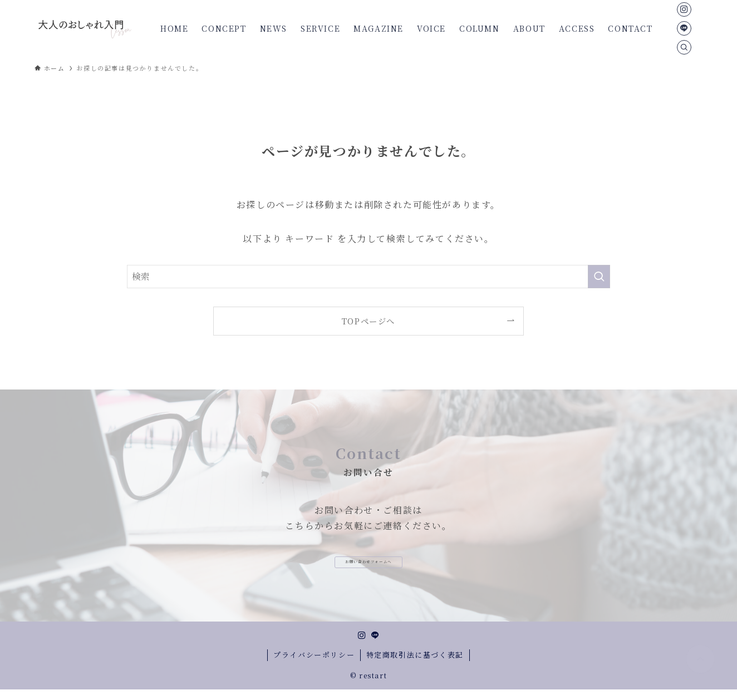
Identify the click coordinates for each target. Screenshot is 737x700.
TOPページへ (368, 321)
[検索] (684, 47)
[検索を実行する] (599, 277)
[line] (684, 28)
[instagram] (684, 9)
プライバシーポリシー (314, 665)
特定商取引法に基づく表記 (415, 665)
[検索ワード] (368, 277)
